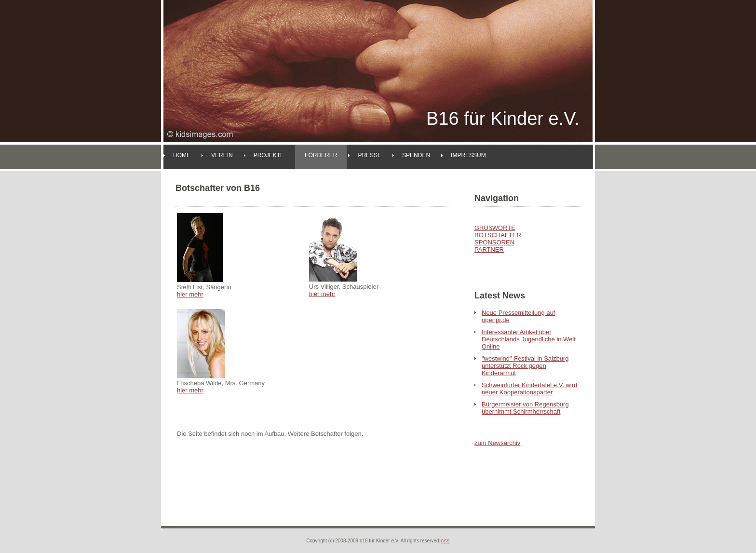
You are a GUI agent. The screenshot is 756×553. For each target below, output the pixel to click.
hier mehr (190, 294)
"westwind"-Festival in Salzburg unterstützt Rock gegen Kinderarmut (525, 366)
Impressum (468, 155)
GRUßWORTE (495, 228)
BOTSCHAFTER (498, 235)
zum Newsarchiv (497, 443)
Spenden (416, 155)
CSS (445, 541)
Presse (370, 155)
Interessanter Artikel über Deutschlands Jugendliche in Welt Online (529, 339)
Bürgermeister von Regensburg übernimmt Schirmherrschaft (525, 408)
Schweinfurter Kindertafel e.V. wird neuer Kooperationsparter (529, 389)
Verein (222, 155)
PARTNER (489, 250)
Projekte (269, 155)
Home (182, 155)
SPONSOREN (494, 242)
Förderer (321, 155)
